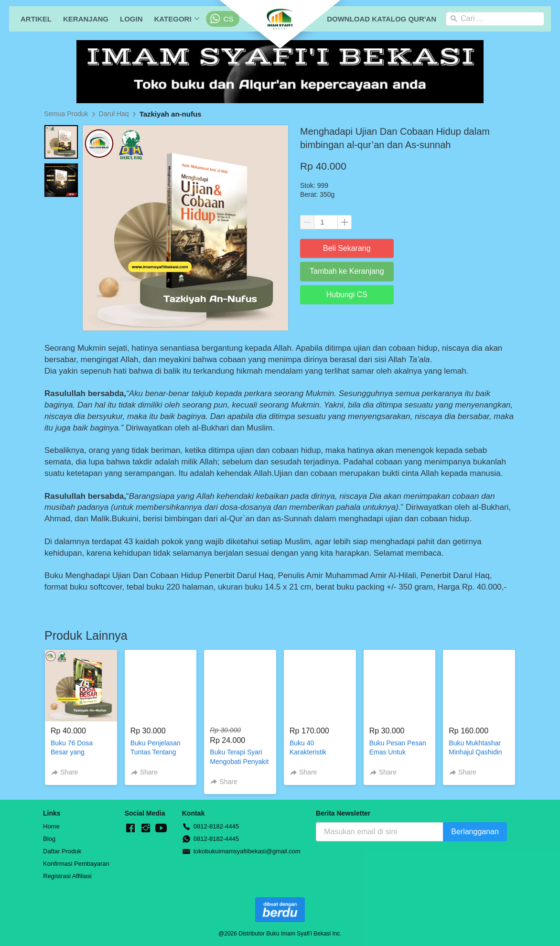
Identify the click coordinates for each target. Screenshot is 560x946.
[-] (130, 828)
